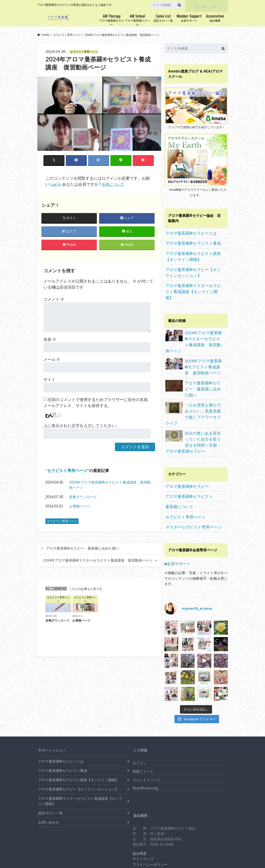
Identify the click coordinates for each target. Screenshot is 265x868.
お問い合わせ (207, 5)
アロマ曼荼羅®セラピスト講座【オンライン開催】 (193, 253)
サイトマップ (143, 814)
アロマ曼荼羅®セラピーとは (188, 232)
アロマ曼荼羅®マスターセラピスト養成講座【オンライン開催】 (193, 283)
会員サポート (189, 17)
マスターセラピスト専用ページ (190, 483)
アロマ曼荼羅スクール (137, 20)
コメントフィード (147, 735)
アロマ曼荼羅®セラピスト (186, 455)
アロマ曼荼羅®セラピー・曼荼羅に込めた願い (83, 549)
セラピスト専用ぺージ (67, 471)
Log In (55, 184)
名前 (50, 339)
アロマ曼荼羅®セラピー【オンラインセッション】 (193, 268)
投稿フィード (143, 727)
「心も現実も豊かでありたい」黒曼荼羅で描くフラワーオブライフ (194, 380)
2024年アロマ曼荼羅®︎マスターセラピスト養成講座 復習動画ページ (98, 561)
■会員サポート (176, 519)
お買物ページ (80, 507)
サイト (49, 380)
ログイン (140, 718)
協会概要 (215, 17)
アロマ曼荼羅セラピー (112, 20)
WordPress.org (145, 743)
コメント (54, 299)
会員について (114, 184)
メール (52, 359)
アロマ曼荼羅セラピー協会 (195, 846)
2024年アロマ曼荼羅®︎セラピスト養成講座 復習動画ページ (110, 485)
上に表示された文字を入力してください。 (82, 426)
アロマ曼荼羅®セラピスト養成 (190, 241)
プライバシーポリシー (150, 820)
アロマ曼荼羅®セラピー (185, 446)
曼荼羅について (178, 465)
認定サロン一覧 (163, 17)
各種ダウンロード (83, 497)
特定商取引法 (143, 825)
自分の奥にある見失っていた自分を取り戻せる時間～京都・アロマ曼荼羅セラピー (194, 404)
